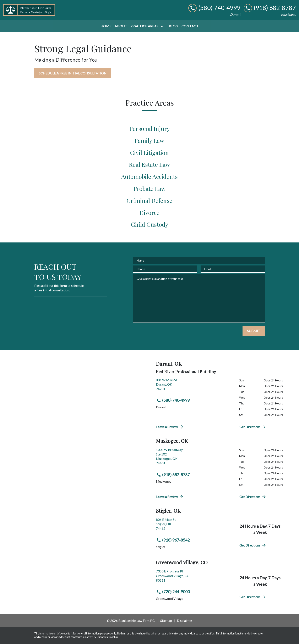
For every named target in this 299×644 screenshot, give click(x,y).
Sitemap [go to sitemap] (166, 620)
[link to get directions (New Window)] (194, 386)
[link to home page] (29, 10)
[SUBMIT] (254, 331)
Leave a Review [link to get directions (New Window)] (170, 427)
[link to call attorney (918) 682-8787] (270, 8)
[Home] (106, 26)
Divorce (149, 212)
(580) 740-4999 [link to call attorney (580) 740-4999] (173, 400)
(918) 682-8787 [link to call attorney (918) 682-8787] (173, 475)
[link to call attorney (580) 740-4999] (214, 8)
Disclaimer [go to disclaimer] (185, 620)
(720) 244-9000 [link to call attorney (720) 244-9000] (173, 592)
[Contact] (190, 26)
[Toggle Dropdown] (163, 26)
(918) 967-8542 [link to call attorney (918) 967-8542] (173, 540)
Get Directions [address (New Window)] (253, 427)
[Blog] (173, 26)
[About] (121, 26)
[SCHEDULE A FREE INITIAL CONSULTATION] (73, 73)
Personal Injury (150, 128)
